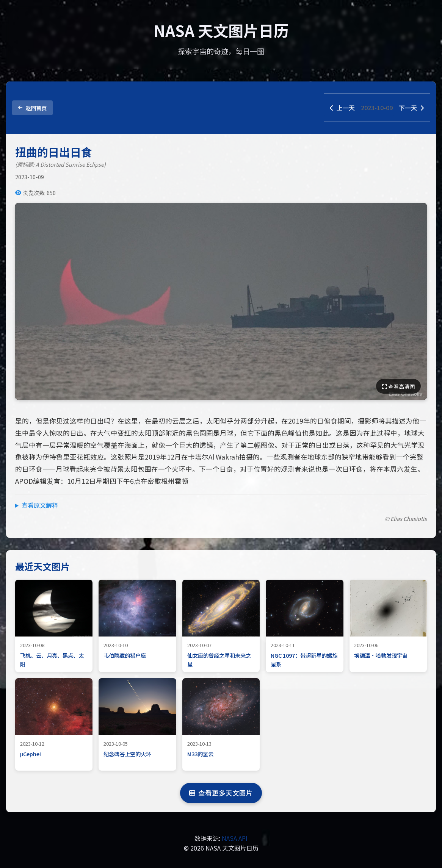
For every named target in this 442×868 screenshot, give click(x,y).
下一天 (411, 108)
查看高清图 (398, 386)
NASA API (235, 838)
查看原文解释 (40, 505)
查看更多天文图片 (221, 793)
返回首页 (32, 108)
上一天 (342, 108)
